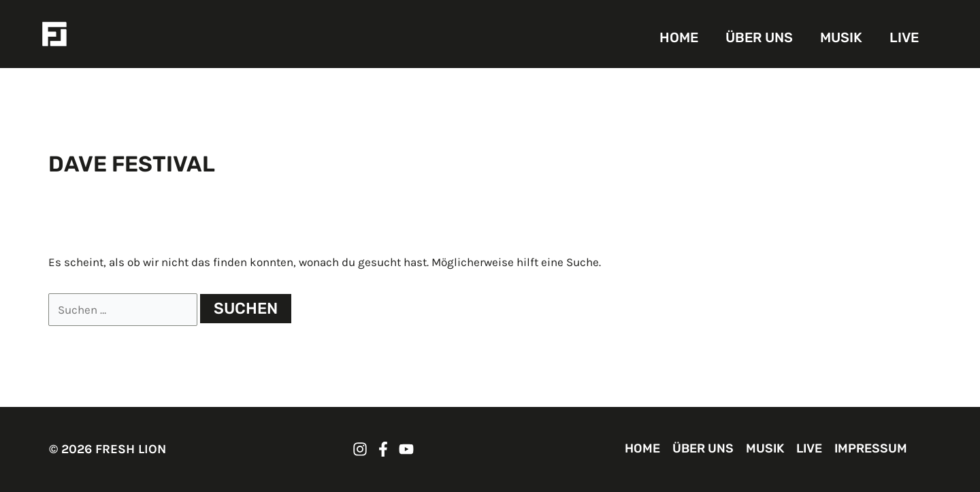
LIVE (904, 37)
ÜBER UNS (759, 37)
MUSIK (841, 37)
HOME (679, 37)
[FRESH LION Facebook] (383, 449)
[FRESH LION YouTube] (406, 449)
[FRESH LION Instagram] (360, 449)
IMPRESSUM (871, 448)
